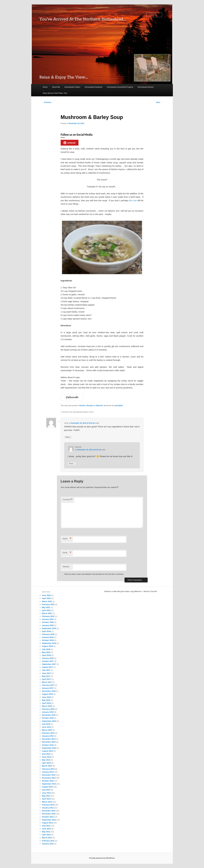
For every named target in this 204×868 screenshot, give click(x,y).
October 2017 (48, 661)
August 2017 (47, 667)
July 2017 (46, 670)
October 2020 (48, 622)
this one (133, 200)
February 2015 (48, 733)
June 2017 (46, 673)
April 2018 (46, 655)
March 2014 (47, 766)
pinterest (69, 143)
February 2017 (48, 685)
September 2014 (49, 748)
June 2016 (46, 697)
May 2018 (46, 652)
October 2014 (48, 745)
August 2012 (47, 823)
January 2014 (48, 772)
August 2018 (47, 646)
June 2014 (46, 757)
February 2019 (48, 634)
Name (67, 539)
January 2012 (48, 844)
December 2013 (49, 775)
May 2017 (46, 676)
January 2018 (48, 658)
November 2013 (49, 778)
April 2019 (46, 631)
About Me (56, 87)
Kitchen (83, 406)
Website (66, 567)
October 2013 (48, 781)
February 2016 (48, 709)
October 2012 (48, 817)
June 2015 (46, 727)
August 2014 (47, 751)
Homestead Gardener (94, 87)
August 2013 (47, 787)
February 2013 (48, 805)
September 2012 (49, 820)
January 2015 (48, 736)
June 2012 (46, 829)
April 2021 (46, 610)
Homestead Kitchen (146, 87)
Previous (47, 102)
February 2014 (48, 769)
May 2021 (46, 607)
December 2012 (49, 811)
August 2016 (47, 694)
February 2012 (48, 841)
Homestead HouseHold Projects (120, 87)
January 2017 (48, 688)
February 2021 (48, 616)
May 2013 (46, 796)
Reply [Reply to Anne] (68, 437)
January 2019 (48, 637)
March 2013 (47, 802)
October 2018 (48, 640)
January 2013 (48, 808)
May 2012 (46, 832)
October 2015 (48, 718)
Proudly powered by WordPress (102, 858)
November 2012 (49, 814)
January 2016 (48, 712)
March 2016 (47, 706)
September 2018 (49, 643)
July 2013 (46, 790)
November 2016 (49, 691)
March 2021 (47, 613)
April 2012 (46, 835)
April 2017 (46, 679)
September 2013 (49, 784)
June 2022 (46, 595)
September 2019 (49, 628)
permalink (119, 406)
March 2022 (47, 601)
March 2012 (47, 838)
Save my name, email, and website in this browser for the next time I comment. (94, 574)
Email (67, 553)
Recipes (90, 406)
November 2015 (49, 715)
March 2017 (47, 682)
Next (159, 102)
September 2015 (49, 721)
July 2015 (46, 724)
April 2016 (46, 703)
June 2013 (46, 793)
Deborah (99, 406)
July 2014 (46, 754)
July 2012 (46, 826)
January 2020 (48, 625)
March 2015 (47, 730)
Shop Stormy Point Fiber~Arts (55, 93)
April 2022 (46, 598)
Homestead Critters (72, 87)
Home (45, 87)
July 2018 (46, 649)
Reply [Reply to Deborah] (72, 464)
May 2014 (46, 760)
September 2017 (49, 664)
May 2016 (46, 700)
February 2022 (48, 604)
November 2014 (49, 742)
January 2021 (48, 619)
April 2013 (46, 799)
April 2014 (46, 763)
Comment (68, 500)
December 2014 (49, 739)
